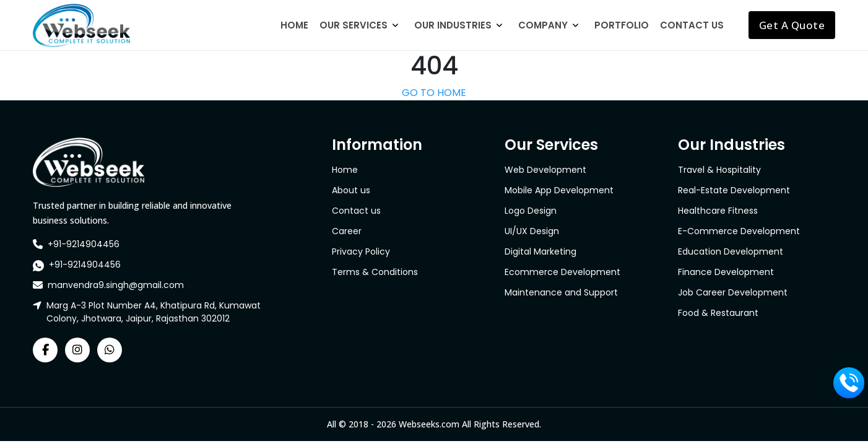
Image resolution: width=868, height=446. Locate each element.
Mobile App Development (559, 190)
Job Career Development (733, 292)
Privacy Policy (361, 251)
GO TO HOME (434, 93)
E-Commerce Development (739, 231)
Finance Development (726, 272)
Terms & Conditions (375, 272)
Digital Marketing (540, 251)
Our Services (354, 25)
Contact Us (692, 25)
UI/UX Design (532, 231)
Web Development (545, 170)
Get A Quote (792, 25)
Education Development (731, 251)
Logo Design (531, 211)
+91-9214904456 (84, 244)
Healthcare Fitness (718, 211)
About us (351, 190)
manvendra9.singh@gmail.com (116, 285)
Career (347, 231)
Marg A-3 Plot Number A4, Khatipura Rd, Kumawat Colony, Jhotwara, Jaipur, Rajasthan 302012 (154, 312)
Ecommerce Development (562, 272)
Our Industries (453, 25)
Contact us (356, 211)
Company (543, 25)
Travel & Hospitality (719, 170)
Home (294, 25)
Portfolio (622, 25)
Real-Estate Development (734, 190)
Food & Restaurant (718, 313)
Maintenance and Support (561, 292)
